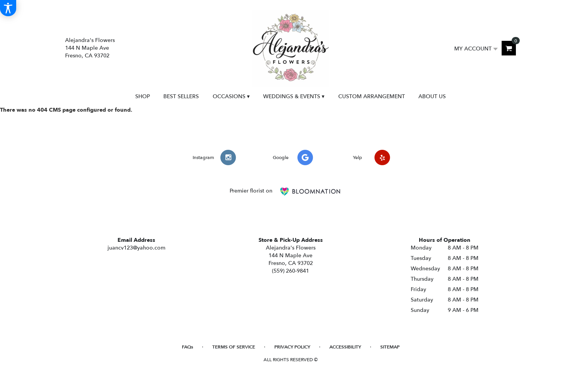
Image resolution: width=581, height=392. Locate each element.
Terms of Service (234, 347)
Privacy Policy (292, 347)
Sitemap (390, 347)
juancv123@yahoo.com (136, 248)
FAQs (187, 347)
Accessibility (345, 347)
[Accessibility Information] (8, 8)
